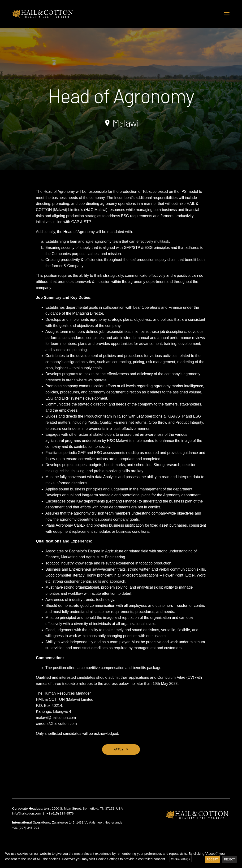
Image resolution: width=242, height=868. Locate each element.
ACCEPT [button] (212, 859)
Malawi (121, 123)
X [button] (238, 850)
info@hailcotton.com (26, 813)
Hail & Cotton (43, 14)
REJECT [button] (229, 859)
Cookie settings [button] (180, 859)
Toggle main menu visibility (227, 14)
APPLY (119, 749)
